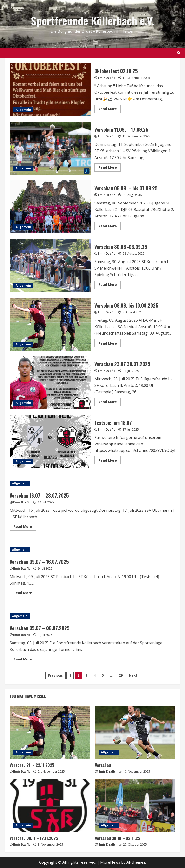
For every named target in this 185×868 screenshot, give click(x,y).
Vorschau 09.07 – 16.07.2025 (39, 562)
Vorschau (103, 765)
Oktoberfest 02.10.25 (50, 90)
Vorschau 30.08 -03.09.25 (50, 265)
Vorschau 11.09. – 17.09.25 (50, 148)
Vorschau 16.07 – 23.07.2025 (39, 495)
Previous (55, 675)
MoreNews (110, 862)
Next (133, 675)
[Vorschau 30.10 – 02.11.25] (135, 805)
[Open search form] (179, 53)
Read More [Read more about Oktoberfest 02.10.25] (109, 110)
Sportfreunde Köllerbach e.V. (93, 21)
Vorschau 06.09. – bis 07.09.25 (50, 207)
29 (121, 675)
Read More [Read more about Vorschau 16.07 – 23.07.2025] (25, 527)
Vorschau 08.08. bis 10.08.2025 (50, 324)
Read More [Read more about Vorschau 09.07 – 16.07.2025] (25, 594)
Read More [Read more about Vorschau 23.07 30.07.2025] (109, 403)
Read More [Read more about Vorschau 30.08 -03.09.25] (109, 285)
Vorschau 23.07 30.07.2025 (50, 383)
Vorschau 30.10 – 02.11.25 (117, 838)
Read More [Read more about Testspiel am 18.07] (109, 461)
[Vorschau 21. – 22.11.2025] (50, 732)
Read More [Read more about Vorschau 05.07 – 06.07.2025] (25, 660)
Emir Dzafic (107, 78)
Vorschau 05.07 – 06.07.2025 (40, 628)
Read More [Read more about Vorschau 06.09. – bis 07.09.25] (109, 227)
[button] (10, 53)
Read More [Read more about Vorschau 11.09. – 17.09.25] (109, 168)
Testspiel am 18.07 (50, 441)
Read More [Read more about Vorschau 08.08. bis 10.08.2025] (109, 344)
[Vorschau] (135, 732)
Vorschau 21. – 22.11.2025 (32, 765)
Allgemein (23, 110)
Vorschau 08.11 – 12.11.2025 (34, 838)
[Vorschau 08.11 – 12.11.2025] (50, 805)
